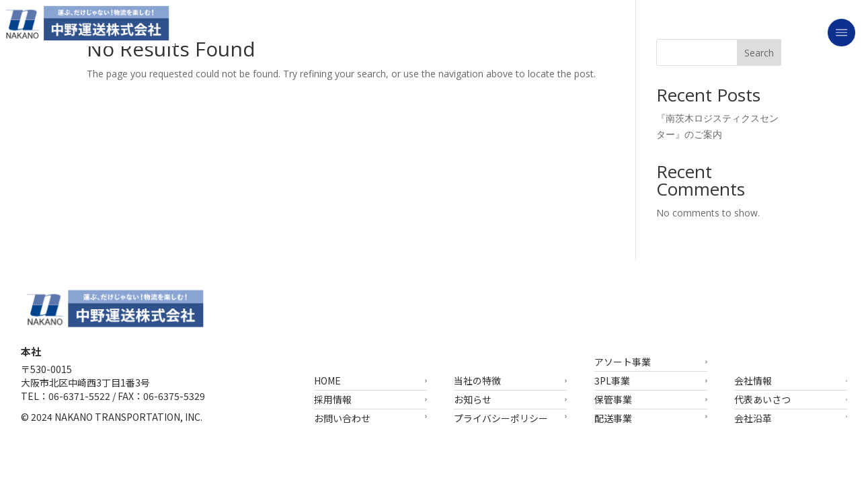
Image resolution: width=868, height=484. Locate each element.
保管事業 (613, 399)
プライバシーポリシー (501, 417)
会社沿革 (753, 417)
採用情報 (333, 399)
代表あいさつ (762, 399)
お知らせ (473, 399)
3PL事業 (612, 380)
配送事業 (613, 417)
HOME (327, 380)
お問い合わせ (342, 417)
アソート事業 (623, 362)
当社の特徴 (477, 380)
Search (759, 53)
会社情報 (753, 380)
